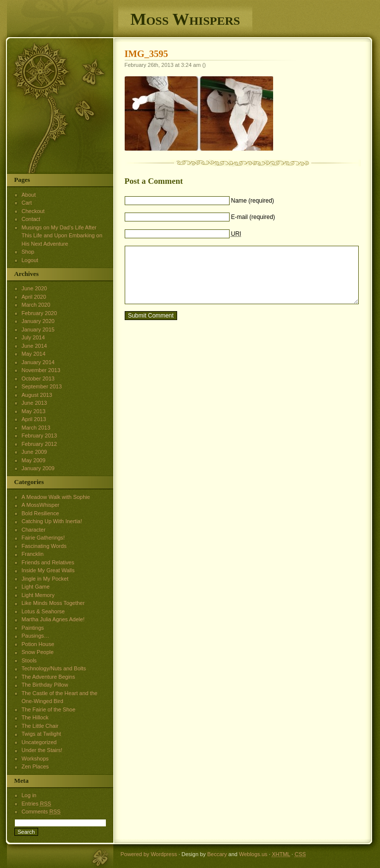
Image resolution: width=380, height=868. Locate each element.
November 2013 (41, 370)
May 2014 (34, 354)
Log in (29, 795)
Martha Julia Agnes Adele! (53, 619)
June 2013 (34, 403)
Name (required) (253, 201)
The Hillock (35, 717)
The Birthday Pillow (45, 685)
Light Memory (38, 595)
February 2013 (40, 435)
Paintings (33, 628)
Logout (30, 260)
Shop (28, 252)
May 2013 (34, 411)
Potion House (38, 644)
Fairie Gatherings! (43, 538)
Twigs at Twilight (42, 734)
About (29, 195)
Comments (41, 812)
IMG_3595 (146, 54)
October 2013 (38, 379)
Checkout (33, 211)
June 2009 (34, 452)
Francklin (33, 554)
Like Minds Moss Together (53, 603)
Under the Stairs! (42, 750)
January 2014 (38, 362)
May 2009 (34, 460)
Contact (31, 219)
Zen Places (35, 766)
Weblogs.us (253, 854)
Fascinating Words (44, 546)
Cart (27, 203)
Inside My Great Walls (48, 570)
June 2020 (34, 288)
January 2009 (38, 468)
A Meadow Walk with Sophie (56, 497)
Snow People (38, 652)
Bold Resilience (41, 513)
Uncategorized (39, 742)
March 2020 (36, 305)
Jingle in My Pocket (45, 579)
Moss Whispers (186, 19)
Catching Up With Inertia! (52, 521)
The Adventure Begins (48, 677)
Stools (29, 660)
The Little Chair (40, 726)
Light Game (36, 587)
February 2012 (40, 444)
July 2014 (33, 337)
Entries (37, 804)
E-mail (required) (253, 217)
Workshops (35, 759)
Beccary (217, 854)
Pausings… (36, 636)
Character (34, 530)
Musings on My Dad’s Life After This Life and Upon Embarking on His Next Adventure (62, 236)
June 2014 (34, 346)
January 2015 (38, 329)
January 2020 (38, 321)
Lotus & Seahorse (43, 611)
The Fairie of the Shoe (49, 709)
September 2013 (42, 386)
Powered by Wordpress (149, 854)
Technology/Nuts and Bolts (54, 668)
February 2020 (40, 313)
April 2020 (34, 297)
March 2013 (36, 428)
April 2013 (34, 419)
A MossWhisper (41, 505)
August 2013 (37, 395)
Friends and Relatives (48, 562)
